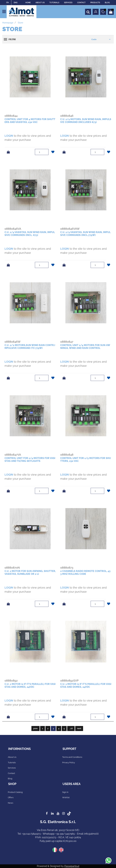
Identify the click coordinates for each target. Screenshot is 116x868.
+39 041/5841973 (31, 834)
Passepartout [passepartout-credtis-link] (72, 866)
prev (35, 728)
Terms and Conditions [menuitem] (72, 757)
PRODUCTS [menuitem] (95, 3)
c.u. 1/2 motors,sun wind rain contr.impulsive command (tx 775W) (30, 347)
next (79, 728)
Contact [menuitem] (11, 773)
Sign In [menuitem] (65, 792)
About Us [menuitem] (12, 757)
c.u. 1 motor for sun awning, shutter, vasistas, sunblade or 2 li (30, 573)
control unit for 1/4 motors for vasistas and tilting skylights (30, 460)
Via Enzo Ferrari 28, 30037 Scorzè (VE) (58, 830)
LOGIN (9, 136)
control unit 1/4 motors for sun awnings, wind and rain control (85, 347)
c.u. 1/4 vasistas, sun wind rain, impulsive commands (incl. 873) (30, 234)
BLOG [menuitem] (107, 3)
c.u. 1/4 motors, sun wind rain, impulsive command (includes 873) (86, 121)
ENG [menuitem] (16, 3)
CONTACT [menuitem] (81, 3)
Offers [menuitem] (11, 797)
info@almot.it (91, 834)
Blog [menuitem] (10, 779)
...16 (71, 728)
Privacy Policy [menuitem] (69, 763)
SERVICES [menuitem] (68, 3)
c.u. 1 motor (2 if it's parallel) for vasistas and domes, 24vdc (30, 685)
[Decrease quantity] (46, 153)
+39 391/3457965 (65, 834)
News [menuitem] (10, 803)
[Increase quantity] (46, 150)
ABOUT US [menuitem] (40, 3)
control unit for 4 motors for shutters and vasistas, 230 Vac (30, 121)
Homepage (8, 23)
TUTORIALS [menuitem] (54, 3)
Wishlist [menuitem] (66, 797)
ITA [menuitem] (7, 3)
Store (20, 23)
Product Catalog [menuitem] (15, 792)
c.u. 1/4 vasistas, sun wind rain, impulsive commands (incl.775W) (85, 234)
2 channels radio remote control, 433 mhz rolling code (85, 573)
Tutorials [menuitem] (12, 763)
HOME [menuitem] (28, 3)
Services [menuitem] (12, 768)
